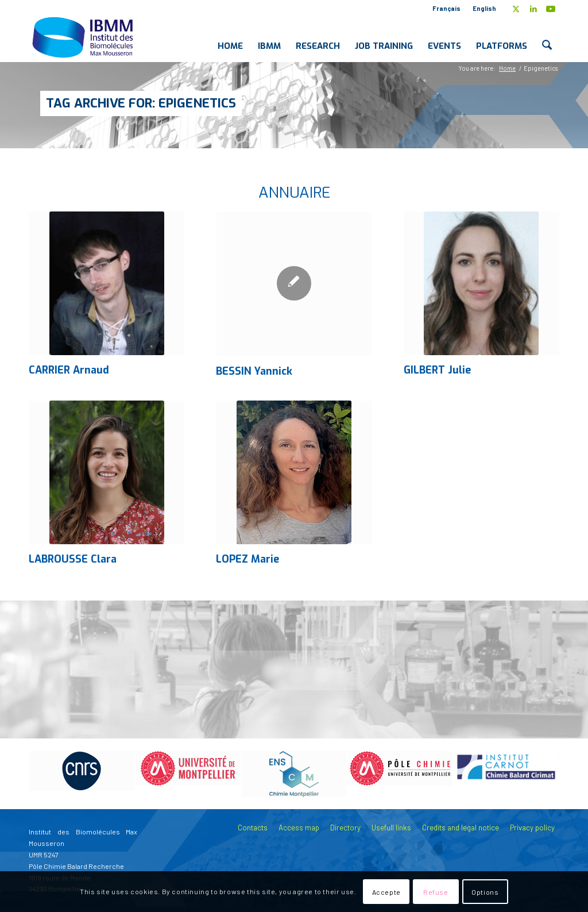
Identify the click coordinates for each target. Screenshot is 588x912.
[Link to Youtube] (551, 9)
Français (446, 8)
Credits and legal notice (461, 828)
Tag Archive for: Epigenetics (141, 103)
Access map (299, 828)
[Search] (547, 37)
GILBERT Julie (437, 370)
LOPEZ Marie (247, 559)
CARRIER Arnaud (69, 370)
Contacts (253, 828)
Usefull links (391, 828)
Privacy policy (532, 828)
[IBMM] (84, 37)
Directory (345, 828)
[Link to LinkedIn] (533, 9)
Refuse (436, 892)
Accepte (386, 892)
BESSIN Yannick (254, 371)
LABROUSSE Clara (73, 559)
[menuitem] (447, 9)
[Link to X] (516, 9)
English (484, 8)
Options (485, 892)
